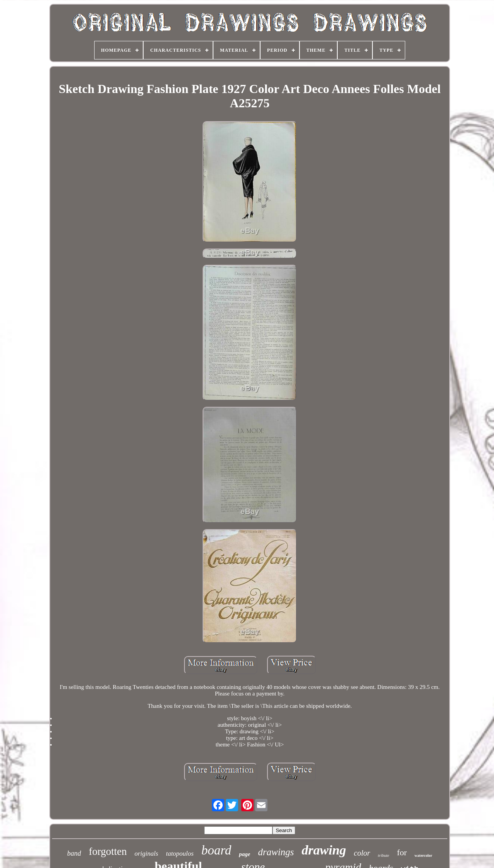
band (74, 853)
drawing (324, 850)
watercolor (423, 855)
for (402, 852)
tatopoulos (180, 854)
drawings (276, 852)
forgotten (108, 851)
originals (146, 854)
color (362, 853)
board (217, 850)
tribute (383, 855)
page (244, 854)
